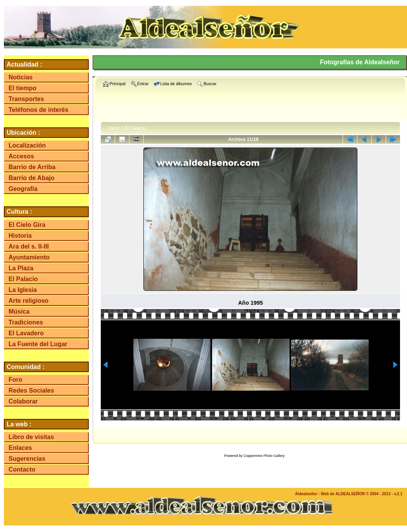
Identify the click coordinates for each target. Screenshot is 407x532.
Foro (16, 380)
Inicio (114, 128)
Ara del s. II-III (29, 246)
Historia (20, 236)
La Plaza (21, 268)
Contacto (22, 469)
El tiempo (22, 88)
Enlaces (20, 448)
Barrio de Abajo (32, 178)
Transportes (26, 99)
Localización (27, 145)
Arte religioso (28, 301)
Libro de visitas (31, 437)
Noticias (21, 77)
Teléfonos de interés (38, 110)
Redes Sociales (31, 390)
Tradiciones (26, 322)
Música (19, 311)
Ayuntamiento (29, 257)
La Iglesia (23, 290)
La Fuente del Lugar (38, 344)
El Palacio (23, 279)
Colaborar (23, 401)
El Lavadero (26, 333)
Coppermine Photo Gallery (264, 456)
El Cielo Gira (27, 225)
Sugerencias (27, 459)
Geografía (23, 189)
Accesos (21, 156)
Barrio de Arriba (32, 167)
